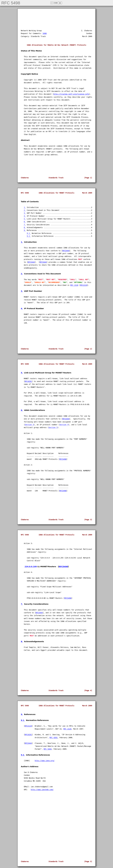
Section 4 (64, 425)
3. (25, 213)
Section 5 (53, 428)
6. (25, 222)
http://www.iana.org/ (45, 761)
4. (25, 216)
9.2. (29, 236)
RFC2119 (84, 285)
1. (25, 207)
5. (25, 219)
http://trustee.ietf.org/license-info (71, 94)
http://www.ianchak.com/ (42, 790)
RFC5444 (66, 251)
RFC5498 (63, 459)
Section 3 (29, 425)
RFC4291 (28, 381)
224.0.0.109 (31, 566)
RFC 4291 (54, 738)
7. (25, 225)
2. (25, 210)
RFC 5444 (48, 749)
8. (25, 228)
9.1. (29, 233)
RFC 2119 (74, 285)
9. (25, 230)
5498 (45, 33)
